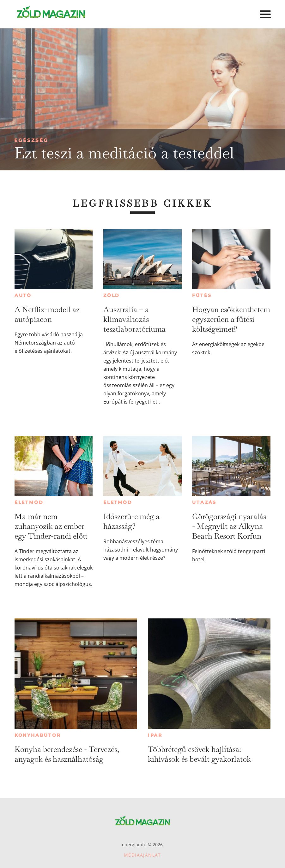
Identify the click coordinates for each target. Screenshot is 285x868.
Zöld (112, 295)
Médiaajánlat (142, 855)
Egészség (31, 140)
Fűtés (202, 295)
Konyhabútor (38, 735)
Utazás (204, 502)
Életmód (29, 502)
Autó (23, 295)
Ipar (155, 735)
